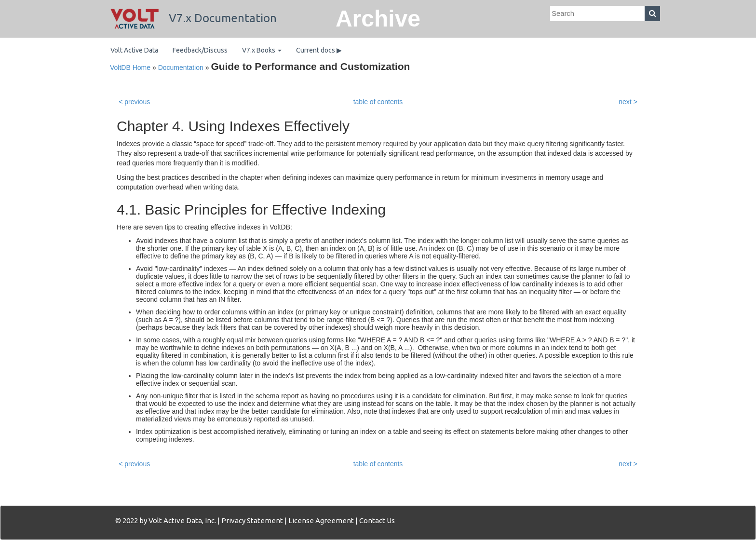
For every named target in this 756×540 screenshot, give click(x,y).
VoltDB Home (130, 67)
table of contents (378, 102)
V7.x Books (262, 50)
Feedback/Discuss (200, 50)
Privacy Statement (252, 520)
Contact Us (377, 520)
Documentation (181, 67)
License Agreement (321, 520)
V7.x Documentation (194, 18)
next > (628, 102)
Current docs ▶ (319, 50)
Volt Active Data (134, 50)
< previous (134, 102)
